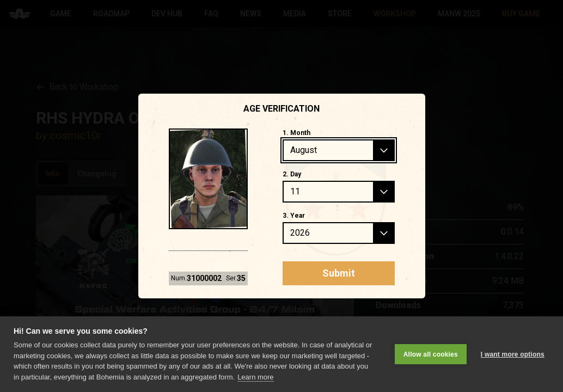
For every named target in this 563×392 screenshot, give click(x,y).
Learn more (255, 377)
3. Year (294, 216)
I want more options (513, 354)
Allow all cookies (431, 354)
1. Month (296, 133)
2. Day (292, 174)
